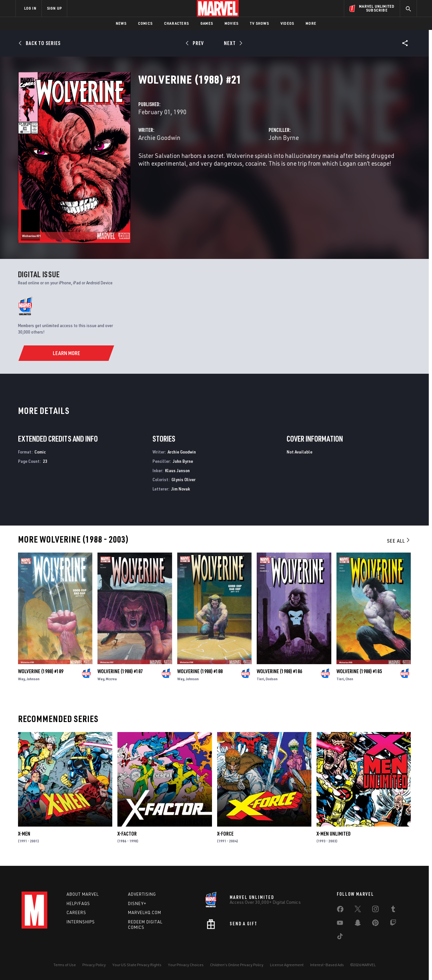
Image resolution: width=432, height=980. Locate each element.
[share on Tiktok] (340, 938)
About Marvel (83, 894)
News (121, 23)
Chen (349, 679)
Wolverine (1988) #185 (359, 671)
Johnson (33, 679)
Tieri (260, 679)
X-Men (24, 834)
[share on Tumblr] (393, 910)
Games (207, 23)
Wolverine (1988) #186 (279, 671)
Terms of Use (65, 965)
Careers (76, 912)
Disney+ (137, 903)
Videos (287, 23)
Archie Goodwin (159, 137)
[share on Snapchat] (358, 924)
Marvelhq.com (145, 912)
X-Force (225, 834)
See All (399, 541)
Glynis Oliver (184, 479)
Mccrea (111, 679)
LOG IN (30, 8)
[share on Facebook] (340, 911)
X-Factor (127, 834)
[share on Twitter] (358, 910)
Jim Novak (181, 489)
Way (21, 679)
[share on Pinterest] (375, 924)
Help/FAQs (78, 903)
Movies (231, 23)
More (311, 23)
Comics (145, 23)
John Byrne (284, 137)
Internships (81, 922)
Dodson (272, 679)
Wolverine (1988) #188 (200, 671)
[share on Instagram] (375, 910)
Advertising (142, 894)
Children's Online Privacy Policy (237, 965)
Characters (176, 23)
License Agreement (287, 965)
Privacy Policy (94, 965)
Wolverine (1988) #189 (41, 671)
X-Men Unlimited (334, 834)
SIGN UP (54, 8)
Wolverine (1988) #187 (120, 671)
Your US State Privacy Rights (137, 965)
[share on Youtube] (340, 924)
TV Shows (259, 23)
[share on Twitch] (393, 924)
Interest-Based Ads (327, 965)
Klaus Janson (177, 470)
